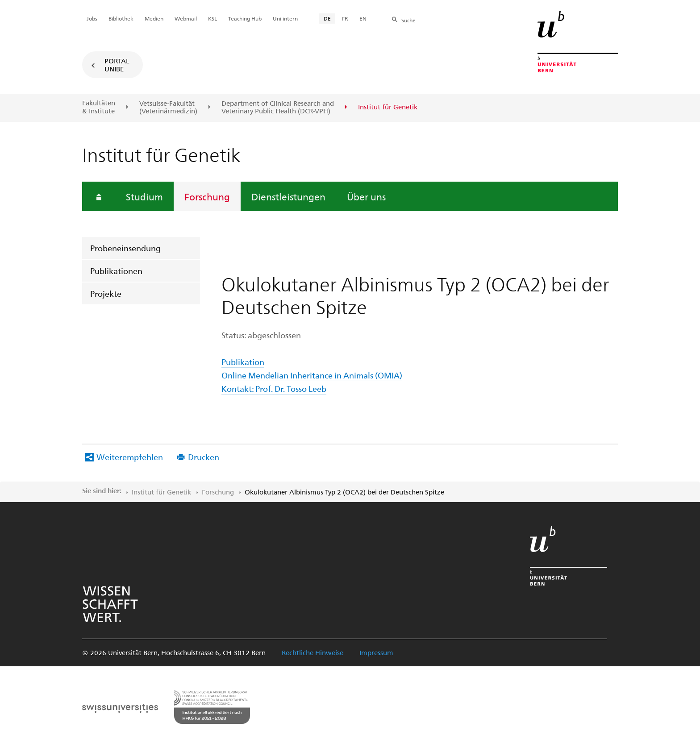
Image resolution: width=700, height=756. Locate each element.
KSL (212, 18)
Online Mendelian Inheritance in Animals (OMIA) (312, 375)
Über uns (366, 196)
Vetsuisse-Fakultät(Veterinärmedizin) (168, 107)
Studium (144, 196)
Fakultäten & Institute (99, 107)
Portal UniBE (117, 65)
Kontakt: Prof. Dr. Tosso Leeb (274, 388)
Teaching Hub (245, 18)
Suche (408, 20)
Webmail (186, 18)
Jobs (92, 18)
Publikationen (116, 271)
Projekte (106, 293)
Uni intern (285, 18)
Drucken (204, 457)
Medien (154, 18)
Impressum (376, 652)
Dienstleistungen (288, 196)
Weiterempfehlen (130, 457)
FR (345, 18)
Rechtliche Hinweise (312, 652)
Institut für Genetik (161, 492)
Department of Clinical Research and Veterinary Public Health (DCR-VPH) (278, 107)
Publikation (243, 362)
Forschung (207, 196)
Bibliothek (121, 18)
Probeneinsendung (125, 248)
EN (363, 18)
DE (327, 18)
